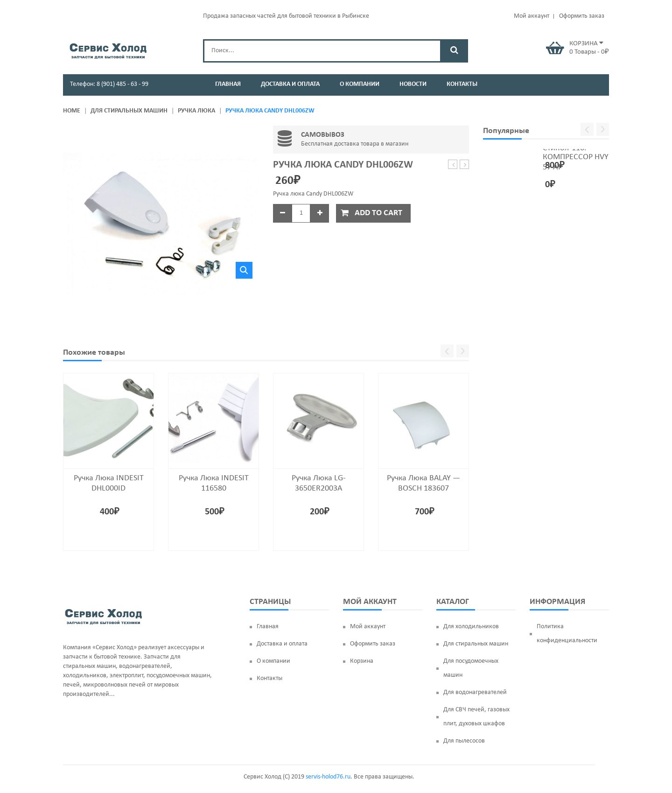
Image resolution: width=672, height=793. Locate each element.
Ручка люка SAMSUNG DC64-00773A (465, 165)
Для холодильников (471, 627)
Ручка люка (196, 111)
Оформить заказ (582, 16)
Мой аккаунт (532, 16)
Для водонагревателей (475, 692)
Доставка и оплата (282, 644)
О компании (273, 661)
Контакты (269, 678)
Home (72, 111)
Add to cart (378, 213)
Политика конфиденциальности (567, 634)
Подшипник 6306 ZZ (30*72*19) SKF (453, 165)
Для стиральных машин (129, 111)
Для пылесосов (464, 741)
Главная (268, 627)
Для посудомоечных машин (471, 668)
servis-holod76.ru (328, 777)
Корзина (362, 661)
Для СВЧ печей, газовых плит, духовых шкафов (476, 717)
